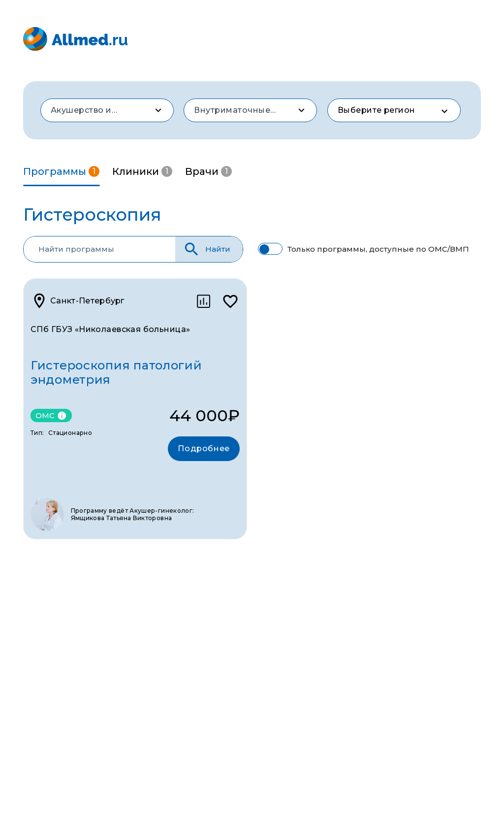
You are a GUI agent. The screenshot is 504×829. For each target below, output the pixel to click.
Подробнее (204, 448)
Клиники (142, 171)
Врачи (208, 171)
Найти (206, 249)
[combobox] (107, 110)
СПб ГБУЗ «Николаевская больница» (110, 329)
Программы (61, 171)
